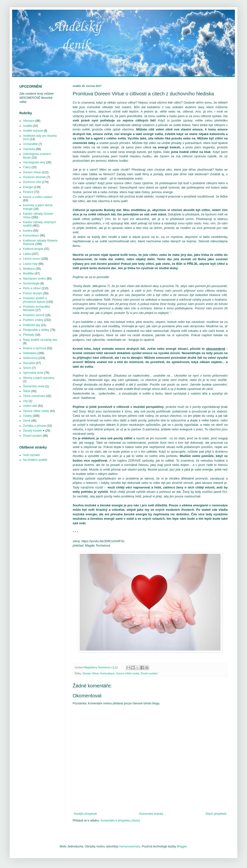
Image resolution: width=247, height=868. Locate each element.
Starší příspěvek (216, 814)
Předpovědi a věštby (36, 330)
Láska (27, 254)
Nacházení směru (34, 279)
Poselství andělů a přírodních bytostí (35, 300)
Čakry (27, 167)
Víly (25, 401)
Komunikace (107, 673)
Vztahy (27, 416)
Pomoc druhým (33, 293)
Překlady (29, 335)
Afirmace (29, 121)
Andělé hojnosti (33, 131)
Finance (28, 192)
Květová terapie (33, 249)
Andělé (27, 126)
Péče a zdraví (32, 288)
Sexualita (29, 363)
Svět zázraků (31, 455)
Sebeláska (30, 353)
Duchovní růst (32, 182)
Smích (27, 368)
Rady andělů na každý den (40, 340)
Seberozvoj (30, 358)
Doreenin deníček (34, 177)
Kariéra (28, 231)
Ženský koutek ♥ (34, 431)
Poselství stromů (34, 315)
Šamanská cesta (34, 386)
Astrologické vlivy (34, 162)
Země (27, 421)
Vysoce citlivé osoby (128, 673)
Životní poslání (149, 673)
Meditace (29, 269)
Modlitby (28, 274)
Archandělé (30, 144)
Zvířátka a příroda (35, 426)
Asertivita (29, 149)
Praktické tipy (32, 325)
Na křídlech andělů (35, 460)
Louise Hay (30, 264)
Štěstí (27, 391)
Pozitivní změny (33, 320)
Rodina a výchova (35, 348)
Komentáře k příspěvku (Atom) (120, 821)
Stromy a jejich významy (39, 378)
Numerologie (31, 283)
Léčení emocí (32, 259)
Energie (28, 187)
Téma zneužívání (34, 396)
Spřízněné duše (33, 373)
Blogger (182, 846)
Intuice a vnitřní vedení (38, 197)
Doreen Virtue (91, 673)
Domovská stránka (151, 814)
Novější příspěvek (85, 814)
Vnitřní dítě (30, 406)
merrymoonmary (130, 846)
